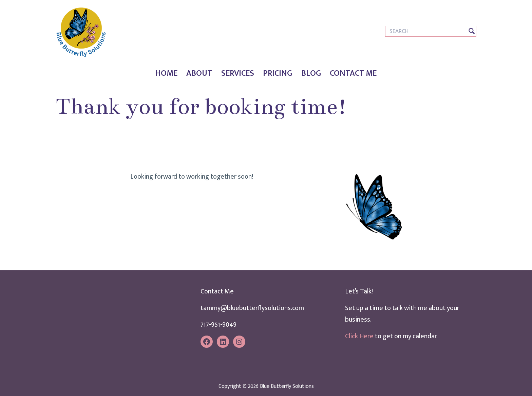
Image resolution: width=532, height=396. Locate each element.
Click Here (359, 336)
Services (238, 73)
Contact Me (353, 73)
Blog (311, 73)
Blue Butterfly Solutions (287, 386)
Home (166, 73)
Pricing (278, 73)
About (199, 73)
